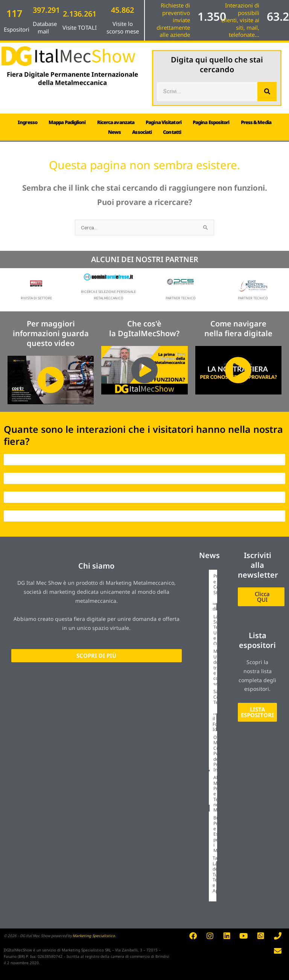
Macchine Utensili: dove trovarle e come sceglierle (224, 667)
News (114, 132)
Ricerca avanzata (116, 122)
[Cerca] (267, 92)
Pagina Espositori (211, 122)
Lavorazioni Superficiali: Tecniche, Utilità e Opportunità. (227, 630)
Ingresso (27, 122)
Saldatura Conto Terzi (224, 697)
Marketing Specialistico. (94, 936)
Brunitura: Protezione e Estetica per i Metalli (225, 834)
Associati (142, 132)
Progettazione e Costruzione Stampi (228, 584)
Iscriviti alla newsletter (258, 565)
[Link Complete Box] (210, 591)
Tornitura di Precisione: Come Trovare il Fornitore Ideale (224, 710)
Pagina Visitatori (164, 122)
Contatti (172, 132)
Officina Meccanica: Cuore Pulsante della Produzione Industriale (225, 753)
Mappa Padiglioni (67, 122)
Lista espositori (257, 640)
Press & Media (256, 122)
